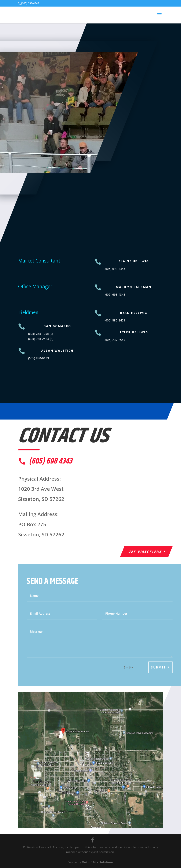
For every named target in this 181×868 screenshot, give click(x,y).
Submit (159, 667)
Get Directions (145, 552)
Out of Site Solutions (98, 862)
